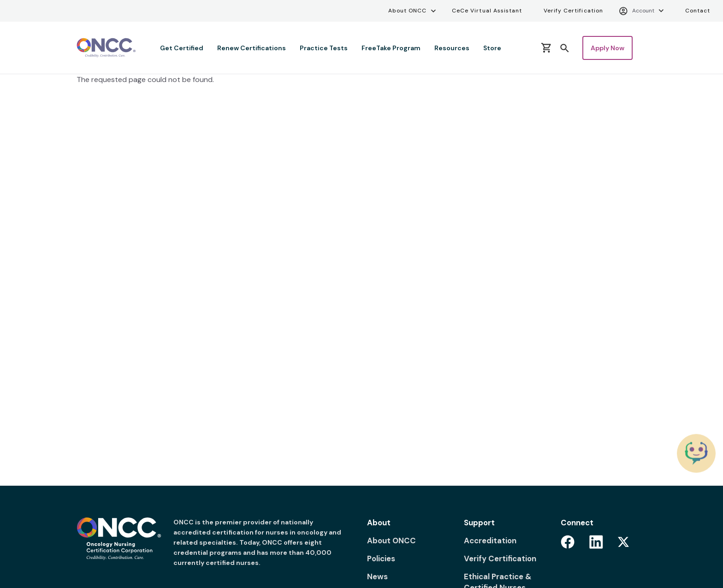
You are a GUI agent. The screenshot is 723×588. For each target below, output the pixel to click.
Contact (698, 11)
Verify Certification (573, 11)
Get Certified (182, 48)
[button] (564, 47)
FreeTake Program (391, 48)
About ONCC (407, 11)
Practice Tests (324, 48)
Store (492, 48)
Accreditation (490, 541)
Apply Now (607, 48)
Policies (381, 559)
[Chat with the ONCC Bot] (696, 453)
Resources (452, 48)
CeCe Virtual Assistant (487, 11)
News (377, 576)
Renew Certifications (252, 48)
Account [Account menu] (637, 11)
